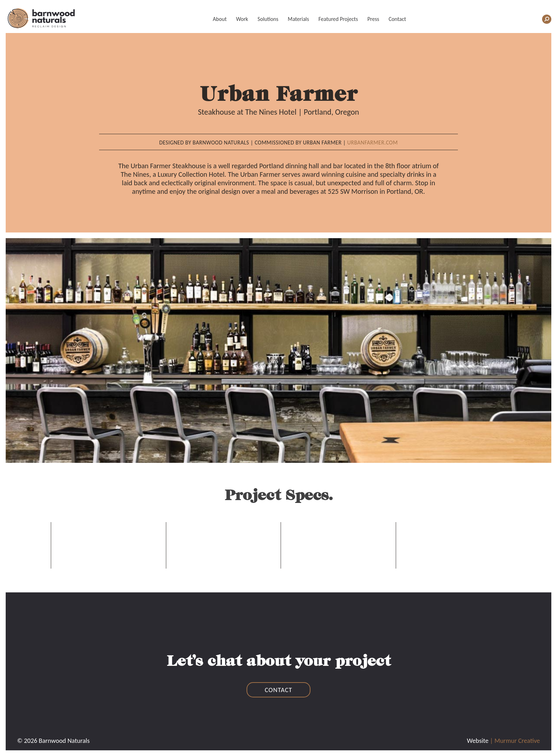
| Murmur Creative (515, 741)
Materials (298, 19)
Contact (397, 19)
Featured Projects (338, 19)
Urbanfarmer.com (372, 143)
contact (278, 690)
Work (242, 19)
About (220, 19)
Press (373, 19)
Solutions (268, 19)
